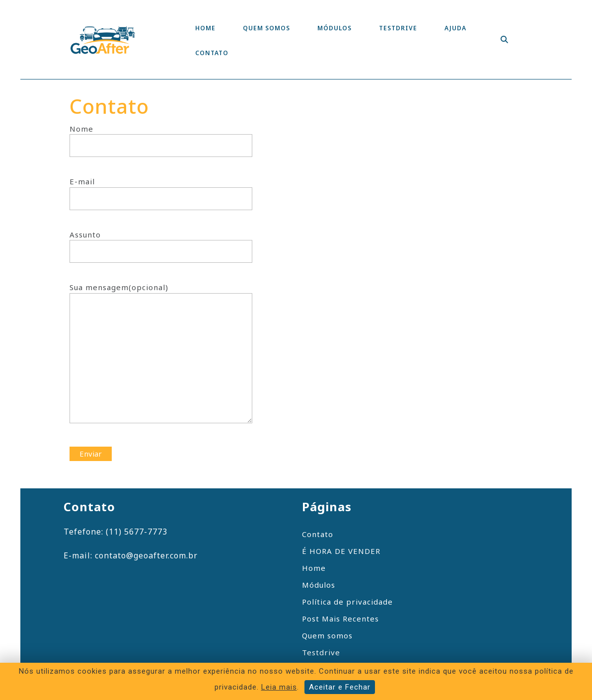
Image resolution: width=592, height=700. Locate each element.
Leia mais (279, 687)
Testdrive (398, 28)
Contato (212, 53)
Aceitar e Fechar (340, 687)
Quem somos (266, 28)
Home (205, 28)
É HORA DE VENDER (341, 551)
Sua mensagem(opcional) (161, 359)
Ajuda (455, 28)
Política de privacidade (347, 602)
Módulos (334, 28)
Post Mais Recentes (340, 619)
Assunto (161, 243)
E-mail (161, 190)
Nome (161, 137)
